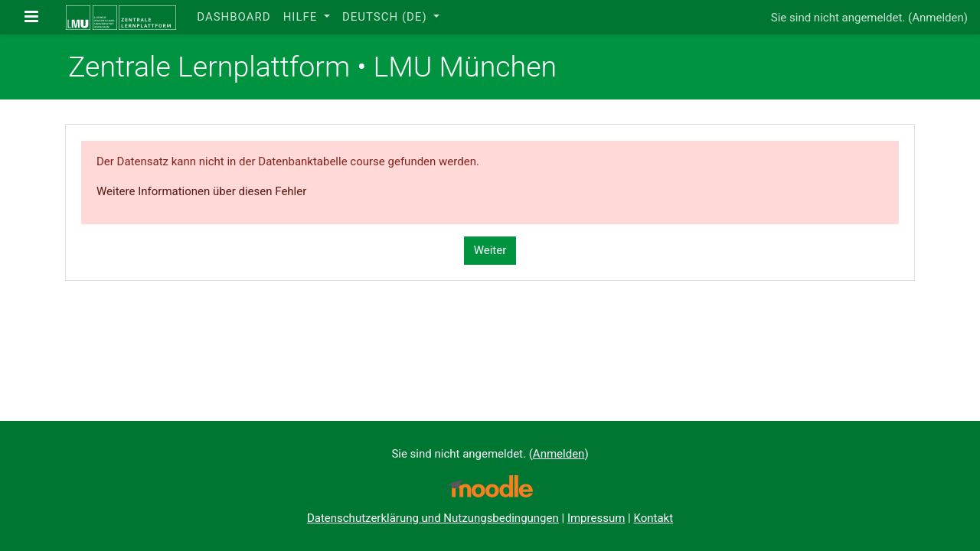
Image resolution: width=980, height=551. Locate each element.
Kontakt (653, 518)
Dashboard (234, 17)
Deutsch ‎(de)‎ (386, 17)
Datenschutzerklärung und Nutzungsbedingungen (433, 518)
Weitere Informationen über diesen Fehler (201, 191)
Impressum (596, 518)
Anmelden (938, 18)
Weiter (490, 250)
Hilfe (302, 17)
